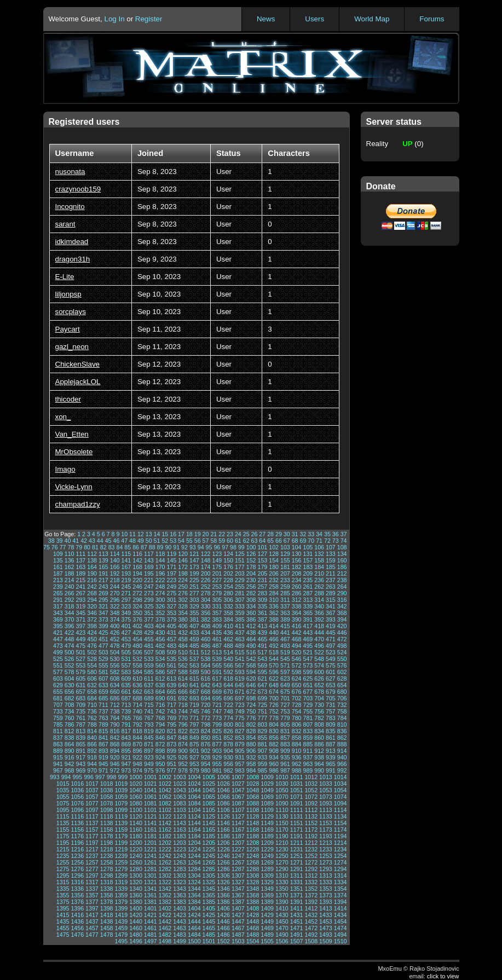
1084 (194, 803)
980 (206, 770)
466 (274, 639)
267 (80, 593)
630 (70, 685)
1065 (209, 797)
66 (279, 541)
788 (92, 724)
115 (126, 554)
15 (165, 534)
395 (58, 626)
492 (274, 646)
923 (149, 757)
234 (297, 580)
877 (217, 744)
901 (194, 751)
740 (137, 711)
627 (331, 679)
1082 (165, 803)
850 (206, 738)
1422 (165, 915)
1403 (180, 908)
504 (115, 652)
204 (251, 573)
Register (149, 19)
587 (171, 672)
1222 (165, 849)
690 (160, 698)
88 (152, 547)
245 (126, 587)
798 (206, 724)
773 (217, 718)
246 (137, 587)
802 (251, 724)
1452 (311, 921)
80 (87, 547)
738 (115, 711)
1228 (253, 849)
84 (119, 547)
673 (262, 692)
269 (103, 593)
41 (76, 541)
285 (285, 593)
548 (319, 659)
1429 (267, 915)
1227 (238, 849)
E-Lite (65, 277)
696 (228, 698)
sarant (65, 224)
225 (194, 580)
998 (112, 777)
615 (194, 679)
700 (274, 698)
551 (58, 665)
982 (228, 770)
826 (228, 731)
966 (342, 764)
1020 (136, 784)
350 (137, 613)
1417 (92, 915)
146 (183, 560)
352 (160, 613)
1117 (92, 816)
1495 (121, 941)
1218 (107, 849)
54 (181, 541)
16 (173, 534)
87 (144, 547)
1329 (267, 882)
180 (274, 567)
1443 (180, 921)
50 (149, 541)
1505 (267, 941)
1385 (209, 902)
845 (149, 738)
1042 (165, 790)
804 (274, 724)
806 (297, 724)
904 (228, 751)
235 (308, 580)
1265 (209, 862)
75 (47, 547)
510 (183, 652)
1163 (180, 830)
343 (58, 613)
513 (217, 652)
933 (262, 757)
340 (319, 606)
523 (331, 652)
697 (240, 698)
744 (183, 711)
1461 (151, 928)
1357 (92, 895)
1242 (165, 856)
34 (319, 534)
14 (157, 534)
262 (319, 587)
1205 (209, 843)
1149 (267, 823)
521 (308, 652)
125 (240, 554)
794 (160, 724)
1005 (209, 777)
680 (342, 692)
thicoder (68, 399)
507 (149, 652)
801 (240, 724)
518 (274, 652)
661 (126, 692)
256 (251, 587)
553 (80, 665)
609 (126, 679)
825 (217, 731)
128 (274, 554)
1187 (238, 836)
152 (251, 560)
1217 (92, 849)
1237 (92, 856)
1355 (63, 895)
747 (217, 711)
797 (194, 724)
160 (342, 560)
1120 (136, 816)
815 (103, 731)
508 (160, 652)
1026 (223, 784)
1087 (238, 803)
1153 (326, 823)
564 (206, 665)
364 (297, 613)
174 (206, 567)
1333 (326, 882)
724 (251, 705)
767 (149, 718)
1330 (282, 882)
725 (262, 705)
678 (319, 692)
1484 (194, 935)
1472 (311, 928)
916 (70, 757)
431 (171, 633)
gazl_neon (72, 347)
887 (331, 744)
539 (217, 659)
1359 (121, 895)
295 (103, 600)
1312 (311, 875)
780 (297, 718)
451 (103, 639)
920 (115, 757)
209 (308, 573)
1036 (77, 790)
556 (115, 665)
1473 (326, 928)
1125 (209, 816)
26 (255, 534)
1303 (180, 875)
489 (240, 646)
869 (126, 744)
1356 (77, 895)
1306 (223, 875)
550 (342, 659)
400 (115, 626)
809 (331, 724)
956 (228, 764)
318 (70, 606)
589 (194, 672)
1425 (209, 915)
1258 (107, 862)
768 (160, 718)
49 (141, 541)
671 (240, 692)
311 (285, 600)
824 (206, 731)
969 (80, 770)
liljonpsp (68, 294)
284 (274, 593)
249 (171, 587)
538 (206, 659)
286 (297, 593)
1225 (209, 849)
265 (58, 593)
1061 (151, 797)
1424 (194, 915)
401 (126, 626)
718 (183, 705)
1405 (209, 908)
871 (149, 744)
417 (308, 626)
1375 (63, 902)
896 (137, 751)
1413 (326, 908)
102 (274, 547)
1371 (297, 895)
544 (274, 659)
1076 (77, 803)
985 (262, 770)
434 (206, 633)
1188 (253, 836)
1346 (223, 889)
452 (115, 639)
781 (308, 718)
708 (70, 705)
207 (285, 573)
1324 (194, 882)
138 (92, 560)
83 (112, 547)
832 (297, 731)
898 (160, 751)
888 (342, 744)
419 (331, 626)
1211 (297, 843)
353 (171, 613)
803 (262, 724)
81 (95, 547)
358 (228, 613)
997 (100, 777)
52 (165, 541)
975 (149, 770)
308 (251, 600)
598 (297, 672)
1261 (151, 862)
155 (285, 560)
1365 (209, 895)
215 (80, 580)
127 (262, 554)
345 (80, 613)
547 (308, 659)
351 (149, 613)
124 (228, 554)
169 (149, 567)
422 (70, 633)
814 (92, 731)
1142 (165, 823)
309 (262, 600)
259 (285, 587)
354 (183, 613)
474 (70, 646)
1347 (238, 889)
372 (92, 619)
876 (206, 744)
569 (262, 665)
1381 (151, 902)
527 (80, 659)
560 (160, 665)
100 (251, 547)
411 (240, 626)
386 (251, 619)
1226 (223, 849)
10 (124, 534)
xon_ (63, 417)
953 (194, 764)
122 (206, 554)
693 (194, 698)
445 (331, 633)
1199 (121, 843)
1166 (223, 830)
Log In (114, 19)
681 (58, 698)
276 (183, 593)
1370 (282, 895)
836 (342, 731)
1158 (107, 830)
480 (137, 646)
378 (160, 619)
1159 (121, 830)
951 (171, 764)
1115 (63, 816)
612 (160, 679)
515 (240, 652)
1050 (282, 790)
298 (137, 600)
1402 (165, 908)
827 (240, 731)
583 (126, 672)
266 (70, 593)
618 (228, 679)
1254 (341, 856)
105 (308, 547)
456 (160, 639)
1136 (77, 823)
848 (183, 738)
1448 (253, 921)
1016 (77, 784)
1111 (297, 810)
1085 (209, 803)
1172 (311, 830)
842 (115, 738)
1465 (209, 928)
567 (240, 665)
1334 (341, 882)
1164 (194, 830)
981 (217, 770)
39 (60, 541)
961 (285, 764)
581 (103, 672)
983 (240, 770)
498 (342, 646)
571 (285, 665)
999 (123, 777)
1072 (311, 797)
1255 (63, 862)
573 (308, 665)
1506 (282, 941)
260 (297, 587)
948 (137, 764)
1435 (63, 921)
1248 (253, 856)
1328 (253, 882)
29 (279, 534)
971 (103, 770)
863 (58, 744)
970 (92, 770)
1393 (326, 902)
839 (80, 738)
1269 (267, 862)
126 (251, 554)
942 (70, 764)
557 (126, 665)
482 (160, 646)
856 (274, 738)
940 (342, 757)
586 (160, 672)
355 (194, 613)
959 (262, 764)
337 (285, 606)
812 (70, 731)
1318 (107, 882)
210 (319, 573)
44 (100, 541)
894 (115, 751)
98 (233, 547)
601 (331, 672)
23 (230, 534)
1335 (63, 889)
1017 (92, 784)
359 (240, 613)
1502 (223, 941)
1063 (180, 797)
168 (137, 567)
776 (251, 718)
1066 (223, 797)
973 (126, 770)
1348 (253, 889)
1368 (253, 895)
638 (160, 685)
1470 (282, 928)
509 (171, 652)
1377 (92, 902)
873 (171, 744)
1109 (267, 810)
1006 (223, 777)
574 (319, 665)
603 (58, 679)
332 (228, 606)
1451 (297, 921)
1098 (107, 810)
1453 (326, 921)
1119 (121, 816)
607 (103, 679)
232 (274, 580)
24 (238, 534)
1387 (238, 902)
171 (171, 567)
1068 (253, 797)
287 (308, 593)
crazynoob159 (78, 189)
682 (70, 698)
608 (115, 679)
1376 (77, 902)
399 (103, 626)
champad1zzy (78, 504)
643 (217, 685)
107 (331, 547)
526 (70, 659)
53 (173, 541)
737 (103, 711)
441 (285, 633)
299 (149, 600)
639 (171, 685)
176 (228, 567)
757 (331, 711)
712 (115, 705)
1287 (238, 869)
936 (297, 757)
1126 (223, 816)
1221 (151, 849)
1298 (107, 875)
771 (194, 718)
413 (262, 626)
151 (240, 560)
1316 (77, 882)
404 (160, 626)
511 (194, 652)
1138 (107, 823)
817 (126, 731)
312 (297, 600)
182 (297, 567)
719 (194, 705)
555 (103, 665)
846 (160, 738)
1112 (311, 810)
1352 (311, 889)
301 (171, 600)
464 (251, 639)
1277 (92, 869)
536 (183, 659)
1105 (209, 810)
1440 (136, 921)
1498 (165, 941)
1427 (238, 915)
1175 (63, 836)
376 (137, 619)
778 (274, 718)
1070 (282, 797)
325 (149, 606)
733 (58, 711)
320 (92, 606)
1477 (92, 935)
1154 (341, 823)
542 (251, 659)
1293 (326, 869)
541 (240, 659)
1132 (311, 816)
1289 (267, 869)
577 (58, 672)
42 (84, 541)
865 (80, 744)
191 (103, 573)
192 (115, 573)
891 (80, 751)
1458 (107, 928)
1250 (282, 856)
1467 (238, 928)
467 (285, 639)
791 (126, 724)
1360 (136, 895)
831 (285, 731)
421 (58, 633)
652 (319, 685)
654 (342, 685)
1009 (267, 777)
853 (240, 738)
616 (206, 679)
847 (171, 738)
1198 (107, 843)
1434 (341, 915)
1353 (326, 889)
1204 (194, 843)
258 (274, 587)
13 (149, 534)
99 (241, 547)
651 (308, 685)
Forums (432, 19)
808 (319, 724)
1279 (121, 869)
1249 (267, 856)
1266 (223, 862)
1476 (77, 935)
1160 (136, 830)
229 (240, 580)
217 (103, 580)
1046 (223, 790)
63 (255, 541)
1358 (107, 895)
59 (222, 541)
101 (262, 547)
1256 (77, 862)
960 (274, 764)
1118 (107, 816)
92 (184, 547)
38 (51, 541)
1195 (63, 843)
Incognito (70, 207)
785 (58, 724)
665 (171, 692)
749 (240, 711)
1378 (107, 902)
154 (274, 560)
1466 (223, 928)
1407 (238, 908)
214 (70, 580)
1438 (107, 921)
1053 (326, 790)
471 (331, 639)
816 (115, 731)
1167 (238, 830)
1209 (267, 843)
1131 (297, 816)
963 (308, 764)
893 (103, 751)
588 (183, 672)
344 (70, 613)
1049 (267, 790)
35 (327, 534)
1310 (282, 875)
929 (217, 757)
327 (171, 606)
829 (262, 731)
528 (92, 659)
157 (308, 560)
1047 (238, 790)
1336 (77, 889)
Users (315, 19)
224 (183, 580)
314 (319, 600)
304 (206, 600)
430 (160, 633)
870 (137, 744)
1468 (253, 928)
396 (70, 626)
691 (171, 698)
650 (297, 685)
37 (344, 534)
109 (58, 554)
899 (171, 751)
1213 (326, 843)
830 (274, 731)
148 (206, 560)
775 (240, 718)
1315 (63, 882)
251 (194, 587)
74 (344, 541)
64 (262, 541)
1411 (297, 908)
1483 (180, 935)
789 (103, 724)
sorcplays (71, 312)
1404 (194, 908)
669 (217, 692)
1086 (223, 803)
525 (58, 659)
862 (342, 738)
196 (160, 573)
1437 (92, 921)
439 (262, 633)
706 (342, 698)
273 (149, 593)
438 (251, 633)
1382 (165, 902)
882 (274, 744)
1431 (297, 915)
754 (297, 711)
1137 (92, 823)
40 (67, 541)
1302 (165, 875)
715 (149, 705)
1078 (107, 803)
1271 (297, 862)
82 (103, 547)
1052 (311, 790)
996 (89, 777)
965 (331, 764)
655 (58, 692)
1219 (121, 849)
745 (194, 711)
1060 (136, 797)
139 (103, 560)
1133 (326, 816)
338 (297, 606)
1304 (194, 875)
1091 (297, 803)
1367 (238, 895)
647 (262, 685)
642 (206, 685)
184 (319, 567)
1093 (326, 803)
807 (308, 724)
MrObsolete (74, 452)
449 (80, 639)
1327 (238, 882)
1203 (180, 843)
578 (70, 672)
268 (92, 593)
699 (262, 698)
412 (251, 626)
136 (70, 560)
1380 (136, 902)
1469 (267, 928)
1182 (165, 836)
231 (262, 580)
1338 (107, 889)
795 (171, 724)
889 (58, 751)
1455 (63, 928)
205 (262, 573)
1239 (121, 856)
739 (126, 711)
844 (137, 738)
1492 (311, 935)
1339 (121, 889)
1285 (209, 869)
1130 (282, 816)
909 (285, 751)
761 (80, 718)
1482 (165, 935)
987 (285, 770)
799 (217, 724)
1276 (77, 869)
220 (137, 580)
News (266, 19)
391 (308, 619)
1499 (180, 941)
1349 (267, 889)
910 (297, 751)
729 (308, 705)
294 (92, 600)
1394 (341, 902)
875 (194, 744)
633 (103, 685)
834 (319, 731)
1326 (223, 882)
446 (342, 633)
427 (126, 633)
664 (160, 692)
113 (103, 554)
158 (319, 560)
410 (228, 626)
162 (70, 567)
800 (228, 724)
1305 (209, 875)
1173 (326, 830)
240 (70, 587)
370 (70, 619)
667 (194, 692)
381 (194, 619)
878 (228, 744)
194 (137, 573)
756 (319, 711)
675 (285, 692)
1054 (341, 790)
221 (149, 580)
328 (183, 606)
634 (115, 685)
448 (70, 639)
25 (246, 534)
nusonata (70, 172)
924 (160, 757)
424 (92, 633)
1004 (194, 777)
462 (228, 639)
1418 (107, 915)
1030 (282, 784)
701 (285, 698)
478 (115, 646)
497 (331, 646)
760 (70, 718)
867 (103, 744)
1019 (121, 784)
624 (297, 679)
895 (126, 751)
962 (297, 764)
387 (262, 619)
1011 (297, 777)
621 (262, 679)
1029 (267, 784)
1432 (311, 915)
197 (171, 573)
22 (222, 534)
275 (171, 593)
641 (194, 685)
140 (115, 560)
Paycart (68, 329)
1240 (136, 856)
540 (228, 659)
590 (206, 672)
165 (103, 567)
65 (270, 541)
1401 (151, 908)
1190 (282, 836)
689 (149, 698)
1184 (194, 836)
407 (194, 626)
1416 (77, 915)
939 (331, 757)
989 (308, 770)
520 (297, 652)
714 (137, 705)
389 (285, 619)
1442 (165, 921)
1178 (107, 836)
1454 (341, 921)
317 (58, 606)
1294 (341, 869)
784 (342, 718)
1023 (180, 784)
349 (126, 613)
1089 (267, 803)
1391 (297, 902)
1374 (341, 895)
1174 (341, 830)
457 (171, 639)
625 (308, 679)
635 (126, 685)
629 (58, 685)
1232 (311, 849)
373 (103, 619)
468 (297, 639)
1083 (180, 803)
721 (217, 705)
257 (262, 587)
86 (136, 547)
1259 (121, 862)
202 (228, 573)
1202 (165, 843)
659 (103, 692)
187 (58, 573)
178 (251, 567)
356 (206, 613)
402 (137, 626)
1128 (253, 816)
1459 (121, 928)
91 (176, 547)
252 (206, 587)
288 (319, 593)
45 (108, 541)
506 (137, 652)
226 (206, 580)
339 (308, 606)
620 (251, 679)
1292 (311, 869)
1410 (282, 908)
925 (171, 757)
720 (206, 705)
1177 (92, 836)
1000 (136, 777)
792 (137, 724)
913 (331, 751)
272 (137, 593)
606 (92, 679)
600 (319, 672)
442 (297, 633)
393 (331, 619)
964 (319, 764)
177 (240, 567)
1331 (297, 882)
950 (160, 764)
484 (183, 646)
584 (137, 672)
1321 (151, 882)
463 (240, 639)
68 (295, 541)
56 (198, 541)
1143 (180, 823)
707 (58, 705)
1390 (282, 902)
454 (137, 639)
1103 (180, 810)
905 (240, 751)
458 (183, 639)
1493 (326, 935)
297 (126, 600)
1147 (238, 823)
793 (149, 724)
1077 (92, 803)
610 (137, 679)
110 (70, 554)
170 (160, 567)
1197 (92, 843)
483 (171, 646)
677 (308, 692)
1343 (180, 889)
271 (126, 593)
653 (331, 685)
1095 (63, 810)
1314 (341, 875)
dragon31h (73, 259)
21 (214, 534)
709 (80, 705)
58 (214, 541)
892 (92, 751)
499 (58, 652)
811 (58, 731)
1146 (223, 823)
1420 (136, 915)
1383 (180, 902)
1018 (107, 784)
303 (194, 600)
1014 (341, 777)
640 (183, 685)
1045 (209, 790)
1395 (63, 908)
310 (274, 600)
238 (342, 580)
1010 (282, 777)
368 (342, 613)
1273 (326, 862)
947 (126, 764)
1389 (267, 902)
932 (251, 757)
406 (183, 626)
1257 (92, 862)
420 (342, 626)
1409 (267, 908)
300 (160, 600)
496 (319, 646)
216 (92, 580)
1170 (282, 830)
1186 (223, 836)
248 (160, 587)
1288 (253, 869)
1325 (209, 882)
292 (70, 600)
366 (319, 613)
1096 (77, 810)
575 (331, 665)
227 (217, 580)
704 (319, 698)
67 (287, 541)
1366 (223, 895)
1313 (326, 875)
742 (160, 711)
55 (189, 541)
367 (331, 613)
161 (58, 567)
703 (308, 698)
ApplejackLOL (78, 382)
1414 (341, 908)
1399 (121, 908)
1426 (223, 915)
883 (285, 744)
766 (137, 718)
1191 (297, 836)
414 (274, 626)
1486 (223, 935)
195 (149, 573)
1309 (267, 875)
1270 (282, 862)
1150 (282, 823)
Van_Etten (72, 434)
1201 (151, 843)
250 (183, 587)
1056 (77, 797)
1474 (341, 928)
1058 (107, 797)
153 (262, 560)
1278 (107, 869)
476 (92, 646)
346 (92, 613)
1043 (180, 790)
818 (137, 731)
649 (285, 685)
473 (58, 646)
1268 (253, 862)
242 (92, 587)
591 (217, 672)
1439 (121, 921)
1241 (151, 856)
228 (228, 580)
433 (194, 633)
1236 (77, 856)
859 (308, 738)
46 (116, 541)
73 (336, 541)
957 (240, 764)
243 (103, 587)
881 (262, 744)
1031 (297, 784)
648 (274, 685)
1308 (253, 875)
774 (228, 718)
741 (149, 711)
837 (58, 738)
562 (183, 665)
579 (80, 672)
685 (103, 698)
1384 (194, 902)
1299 (121, 875)
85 (128, 547)
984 (251, 770)
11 (132, 534)
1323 (180, 882)
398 (92, 626)
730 (319, 705)
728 (297, 705)
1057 (92, 797)
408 (206, 626)
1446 (223, 921)
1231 (297, 849)
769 (171, 718)
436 (228, 633)
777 (262, 718)
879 (240, 744)
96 (217, 547)
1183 (180, 836)
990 (319, 770)
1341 (151, 889)
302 (183, 600)
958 (251, 764)
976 (160, 770)
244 (115, 587)
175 (217, 567)
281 (240, 593)
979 (194, 770)
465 (262, 639)
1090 (282, 803)
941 (58, 764)
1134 (341, 816)
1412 (311, 908)
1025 (209, 784)
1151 (297, 823)
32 (303, 534)
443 (308, 633)
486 (206, 646)
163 (80, 567)
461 (217, 639)
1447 (238, 921)
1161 (151, 830)
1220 (136, 849)
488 (228, 646)
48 (132, 541)
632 (92, 685)
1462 (165, 928)
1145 (209, 823)
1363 (180, 895)
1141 (151, 823)
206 (274, 573)
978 (183, 770)
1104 (194, 810)
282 (251, 593)
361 (262, 613)
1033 (326, 784)
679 (331, 692)
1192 (311, 836)
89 (160, 547)
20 (206, 534)
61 (238, 541)
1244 (194, 856)
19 (198, 534)
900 (183, 751)
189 (80, 573)
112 (92, 554)
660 (115, 692)
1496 (136, 941)
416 (297, 626)
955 (217, 764)
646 (251, 685)
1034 (341, 784)
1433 (326, 915)
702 (297, 698)
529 (103, 659)
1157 (92, 830)
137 (80, 560)
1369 (267, 895)
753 (285, 711)
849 (194, 738)
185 (331, 567)
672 (251, 692)
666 (183, 692)
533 (149, 659)
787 (80, 724)
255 (240, 587)
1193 (326, 836)
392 (319, 619)
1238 (107, 856)
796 (183, 724)
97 (225, 547)
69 (303, 541)
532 (137, 659)
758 (342, 711)
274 (160, 593)
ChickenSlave (78, 364)
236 (319, 580)
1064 (194, 797)
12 (141, 534)
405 (171, 626)
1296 (77, 875)
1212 (311, 843)
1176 (77, 836)
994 (66, 777)
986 (274, 770)
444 (319, 633)
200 (206, 573)
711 (103, 705)
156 (297, 560)
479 (126, 646)
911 (308, 751)
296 (115, 600)
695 (217, 698)
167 (126, 567)
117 (149, 554)
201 (217, 573)
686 (115, 698)
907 (262, 751)
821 (171, 731)
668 (206, 692)
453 (126, 639)
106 (319, 547)
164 (92, 567)
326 (160, 606)
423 (80, 633)
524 (342, 652)
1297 (92, 875)
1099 (121, 810)
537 (194, 659)
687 (126, 698)
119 (171, 554)
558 (137, 665)
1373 (326, 895)
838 (70, 738)
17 (181, 534)
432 (183, 633)
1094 (341, 803)
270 (115, 593)
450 (92, 639)
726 (274, 705)
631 (80, 685)
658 (92, 692)
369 (58, 619)
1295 (63, 875)
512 (206, 652)
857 (285, 738)
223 (171, 580)
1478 (107, 935)
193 (126, 573)
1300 (136, 875)
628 (342, 679)
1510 (341, 941)
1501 (209, 941)
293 (80, 600)
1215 (63, 849)
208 (297, 573)
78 (71, 547)
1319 (121, 882)
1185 (209, 836)
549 (331, 659)
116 (137, 554)
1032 (311, 784)
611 (149, 679)
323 (126, 606)
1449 (267, 921)
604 (70, 679)
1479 (121, 935)
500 (70, 652)
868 (115, 744)
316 (342, 600)
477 (103, 646)
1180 (136, 836)
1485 (209, 935)
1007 (238, 777)
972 (115, 770)
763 (103, 718)
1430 (282, 915)
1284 (194, 869)
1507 (297, 941)
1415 (63, 915)
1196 (77, 843)
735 (80, 711)
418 (319, 626)
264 (342, 587)
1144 (194, 823)
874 (183, 744)
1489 (267, 935)
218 (115, 580)
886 (319, 744)
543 (262, 659)
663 (149, 692)
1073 (326, 797)
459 (194, 639)
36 (336, 534)
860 (319, 738)
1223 (180, 849)
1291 (297, 869)
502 (92, 652)
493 (285, 646)
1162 (165, 830)
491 (262, 646)
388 (274, 619)
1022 (165, 784)
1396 (77, 908)
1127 (238, 816)
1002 (165, 777)
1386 (223, 902)
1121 (151, 816)
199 (194, 573)
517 (262, 652)
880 (251, 744)
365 (308, 613)
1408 (253, 908)
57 (206, 541)
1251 (297, 856)
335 (262, 606)
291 (58, 600)
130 (297, 554)
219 (126, 580)
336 (274, 606)
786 (70, 724)
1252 (311, 856)
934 (274, 757)
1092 (311, 803)
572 (297, 665)
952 (183, 764)
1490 (282, 935)
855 (262, 738)
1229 (267, 849)
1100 (136, 810)
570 (274, 665)
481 (149, 646)
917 (80, 757)
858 (297, 738)
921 (126, 757)
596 (274, 672)
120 (183, 554)
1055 (63, 797)
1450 (282, 921)
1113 (326, 810)
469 (308, 639)
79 (79, 547)
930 (228, 757)
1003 (180, 777)
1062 (165, 797)
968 (70, 770)
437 (240, 633)
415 (285, 626)
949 (149, 764)
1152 (311, 823)
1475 (63, 935)
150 (228, 560)
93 (193, 547)
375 (126, 619)
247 (149, 587)
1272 (311, 862)
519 (285, 652)
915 (58, 757)
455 (149, 639)
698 (251, 698)
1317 (92, 882)
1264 (194, 862)
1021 (151, 784)
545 (285, 659)
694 (206, 698)
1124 (194, 816)
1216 (77, 849)
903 (217, 751)
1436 (77, 921)
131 (308, 554)
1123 (180, 816)
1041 (151, 790)
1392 (311, 902)
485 (194, 646)
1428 (253, 915)
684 (92, 698)
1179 (121, 836)
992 (342, 770)
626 (319, 679)
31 (295, 534)
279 (217, 593)
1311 (297, 875)
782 (319, 718)
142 (137, 560)
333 (240, 606)
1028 (253, 784)
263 (331, 587)
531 (126, 659)
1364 (194, 895)
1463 (180, 928)
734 (70, 711)
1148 (253, 823)
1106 (223, 810)
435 (217, 633)
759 (58, 718)
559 (149, 665)
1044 (194, 790)
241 (80, 587)
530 (115, 659)
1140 (136, 823)
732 (342, 705)
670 (228, 692)
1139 (121, 823)
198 (183, 573)
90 (168, 547)
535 (171, 659)
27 (262, 534)
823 (194, 731)
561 (171, 665)
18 (189, 534)
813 (80, 731)
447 (58, 639)
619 (240, 679)
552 (70, 665)
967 (58, 770)
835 (331, 731)
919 (103, 757)
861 (331, 738)
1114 (341, 810)
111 (80, 554)
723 (240, 705)
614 (183, 679)
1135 (63, 823)
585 (149, 672)
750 (251, 711)
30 (287, 534)
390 (297, 619)
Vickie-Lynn (74, 487)
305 (217, 600)
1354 (341, 889)
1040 (136, 790)
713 (126, 705)
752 (274, 711)
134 (342, 554)
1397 (92, 908)
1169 (267, 830)
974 (137, 770)
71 (319, 541)
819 (149, 731)
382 (206, 619)
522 (319, 652)
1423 (180, 915)
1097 (92, 810)
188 (70, 573)
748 (228, 711)
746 (206, 711)
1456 (77, 928)
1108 (253, 810)
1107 (238, 810)
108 (342, 547)
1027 (238, 784)
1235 (63, 856)
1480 (136, 935)
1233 (326, 849)
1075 (63, 803)
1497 (151, 941)
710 (92, 705)
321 (103, 606)
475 (80, 646)
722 (228, 705)
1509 (326, 941)
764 (115, 718)
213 (58, 580)
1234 (341, 849)
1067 (238, 797)
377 (149, 619)
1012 (311, 777)
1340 (136, 889)
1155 (63, 830)
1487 (238, 935)
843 (126, 738)
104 (297, 547)
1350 (282, 889)
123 (217, 554)
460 (206, 639)
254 (228, 587)
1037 (92, 790)
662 (137, 692)
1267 (238, 862)
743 (171, 711)
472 (342, 639)
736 (92, 711)
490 (251, 646)
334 (251, 606)
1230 (282, 849)
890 (70, 751)
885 (308, 744)
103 (285, 547)
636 (137, 685)
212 (342, 573)
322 (115, 606)
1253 (326, 856)
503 (103, 652)
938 (319, 757)
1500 (194, 941)
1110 (282, 810)
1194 (341, 836)
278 (206, 593)
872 (160, 744)
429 (149, 633)
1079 (121, 803)
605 (80, 679)
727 (285, 705)
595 (262, 672)
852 (228, 738)
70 (311, 541)
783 (331, 718)
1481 (151, 935)
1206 (223, 843)
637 (149, 685)
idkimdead (72, 242)
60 (230, 541)
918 (92, 757)
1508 (311, 941)
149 (217, 560)
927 (194, 757)
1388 (253, 902)
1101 (151, 810)
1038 (107, 790)
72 (327, 541)
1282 (165, 869)
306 (228, 600)
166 (115, 567)
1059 (121, 797)
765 (126, 718)
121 (194, 554)
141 (126, 560)
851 (217, 738)
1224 (194, 849)
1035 (63, 790)
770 (183, 718)
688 (137, 698)
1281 (151, 869)
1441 (151, 921)
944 (92, 764)
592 (228, 672)
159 (331, 560)
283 (262, 593)
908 (274, 751)
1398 (107, 908)
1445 (209, 921)
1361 (151, 895)
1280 (136, 869)
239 (58, 587)
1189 (267, 836)
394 (342, 619)
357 (217, 613)
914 (342, 751)
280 (228, 593)
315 (331, 600)
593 (240, 672)
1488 (253, 935)
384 (228, 619)
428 (137, 633)
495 (308, 646)
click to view (443, 976)
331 (217, 606)
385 (240, 619)
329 (194, 606)
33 (311, 534)
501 (80, 652)
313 (308, 600)
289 (331, 593)
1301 (151, 875)
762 (92, 718)
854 (251, 738)
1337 (92, 889)
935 (285, 757)
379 (171, 619)
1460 (136, 928)
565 (217, 665)
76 (55, 547)
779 (285, 718)
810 (342, 724)
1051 (297, 790)
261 (308, 587)
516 (251, 652)
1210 (282, 843)
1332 (311, 882)
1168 (253, 830)
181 (285, 567)
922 (137, 757)
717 (171, 705)
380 (183, 619)
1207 (238, 843)
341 (331, 606)
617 (217, 679)
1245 (209, 856)
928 (206, 757)
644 (228, 685)
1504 (253, 941)
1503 (238, 941)
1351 (297, 889)
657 (80, 692)
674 (274, 692)
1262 (165, 862)
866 (92, 744)
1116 (77, 816)
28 (270, 534)
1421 (151, 915)
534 (160, 659)
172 (183, 567)
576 (342, 665)
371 (80, 619)
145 (171, 560)
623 (285, 679)
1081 (151, 803)
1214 (341, 843)
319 (80, 606)
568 (251, 665)
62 (246, 541)
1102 (165, 810)
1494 (341, 935)
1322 (165, 882)
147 (194, 560)
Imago (65, 469)
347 (103, 613)
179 (262, 567)
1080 (136, 803)
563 (194, 665)
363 (285, 613)
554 (92, 665)
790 (115, 724)
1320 (136, 882)
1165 (209, 830)
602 (342, 672)
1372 (311, 895)
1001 (151, 777)
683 (80, 698)
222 (160, 580)
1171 (297, 830)
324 (137, 606)
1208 (253, 843)
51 (157, 541)
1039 (121, 790)
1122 (165, 816)
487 (217, 646)
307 (240, 600)
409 (217, 626)
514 (228, 652)
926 (183, 757)
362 (274, 613)
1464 (194, 928)
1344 (194, 889)
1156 (77, 830)
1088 (253, 803)
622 (274, 679)
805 (285, 724)
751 (262, 711)
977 (171, 770)
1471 (297, 928)
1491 (297, 935)
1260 (136, 862)
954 (206, 764)
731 (331, 705)
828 (251, 731)
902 (206, 751)
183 (308, 567)
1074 (341, 797)
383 (217, 619)
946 (115, 764)
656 (70, 692)
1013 (326, 777)
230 (251, 580)
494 (297, 646)
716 (160, 705)
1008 (253, 777)
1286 (223, 869)
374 (115, 619)
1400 (136, 908)
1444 (194, 921)
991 (331, 770)
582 (115, 672)
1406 (223, 908)
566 (228, 665)
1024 (194, 784)
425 (103, 633)
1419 (121, 915)
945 (103, 764)
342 (342, 606)
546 (297, 659)
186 (342, 567)
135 (58, 560)
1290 (282, 869)
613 (171, 679)
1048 (253, 790)
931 (240, 757)
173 (194, 567)
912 (319, 751)
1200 (136, 843)
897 (149, 751)
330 (206, 606)
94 (201, 547)
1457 (92, 928)
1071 (297, 797)
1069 (267, 797)
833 (308, 731)
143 (149, 560)
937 (308, 757)
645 (240, 685)
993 (55, 777)
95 (209, 547)
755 (308, 711)
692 (183, 698)
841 (103, 738)
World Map (372, 19)
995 (77, 777)
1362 (165, 895)
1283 (180, 869)
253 (217, 587)
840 (92, 738)
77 (63, 547)
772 (206, 718)
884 (297, 744)
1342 (165, 889)
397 (80, 626)
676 (297, 692)
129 (285, 554)
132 (319, 554)
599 (308, 672)
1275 (63, 869)
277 (194, 593)
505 (126, 652)
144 (160, 560)
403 (149, 626)
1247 (238, 856)
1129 (267, 816)
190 (92, 573)
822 (183, 731)
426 (115, 633)
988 (297, 770)
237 (331, 580)
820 (160, 731)
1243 (180, 856)
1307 (238, 875)
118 (160, 554)
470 (319, 639)
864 (70, 744)
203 (240, 573)
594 (251, 672)
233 (285, 580)
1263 (180, 862)
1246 (223, 856)
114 (115, 554)
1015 (63, 784)
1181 (151, 836)
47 (124, 541)
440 (274, 633)
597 (285, 672)
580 (92, 672)
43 (92, 541)
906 (251, 751)
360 (251, 613)
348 (115, 613)
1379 (121, 902)
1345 (209, 889)
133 (331, 554)
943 (80, 764)
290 (342, 593)
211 (331, 573)
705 (331, 698)
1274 (341, 862)
